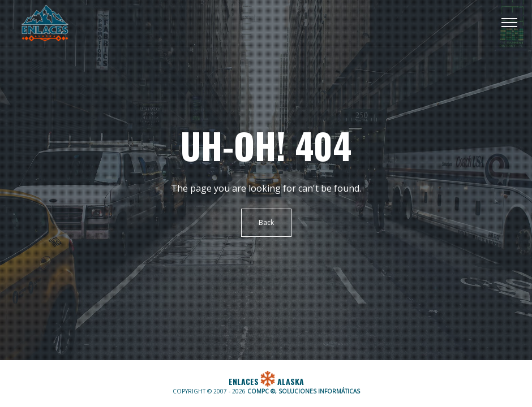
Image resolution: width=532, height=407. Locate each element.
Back (266, 222)
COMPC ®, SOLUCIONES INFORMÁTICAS (304, 391)
